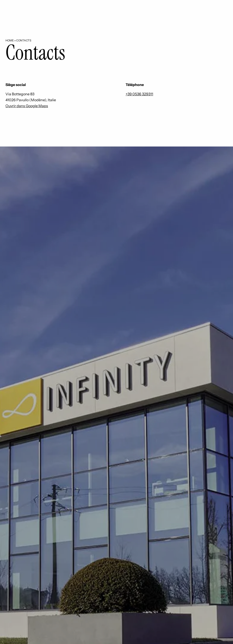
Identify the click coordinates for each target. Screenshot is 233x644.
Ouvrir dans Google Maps (27, 106)
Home (10, 40)
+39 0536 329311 (139, 94)
